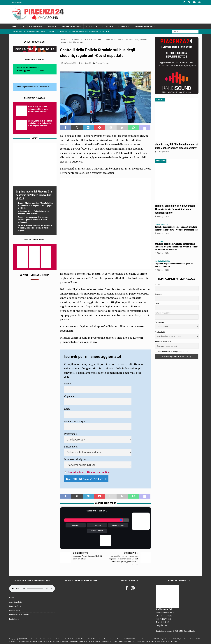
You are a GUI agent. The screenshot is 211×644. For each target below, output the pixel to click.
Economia (108, 26)
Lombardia (97, 525)
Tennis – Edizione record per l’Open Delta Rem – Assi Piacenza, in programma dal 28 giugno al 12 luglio (35, 206)
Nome (67, 383)
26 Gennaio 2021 (70, 63)
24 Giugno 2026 (163, 253)
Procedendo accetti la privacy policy (89, 472)
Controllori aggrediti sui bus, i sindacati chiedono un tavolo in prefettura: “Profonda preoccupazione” (177, 228)
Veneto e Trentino (97, 531)
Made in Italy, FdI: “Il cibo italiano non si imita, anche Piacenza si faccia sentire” (38, 109)
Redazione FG (86, 63)
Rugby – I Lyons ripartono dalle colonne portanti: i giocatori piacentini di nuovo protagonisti (33, 220)
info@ (166, 622)
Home (15, 26)
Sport (51, 26)
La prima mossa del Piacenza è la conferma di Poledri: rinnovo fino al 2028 (34, 195)
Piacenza (76, 525)
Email (67, 409)
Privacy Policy (160, 641)
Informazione (15, 610)
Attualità (92, 26)
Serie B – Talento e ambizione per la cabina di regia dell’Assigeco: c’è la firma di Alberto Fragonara (35, 228)
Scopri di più (162, 625)
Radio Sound (17, 2)
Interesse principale (75, 459)
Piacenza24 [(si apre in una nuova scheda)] (44, 87)
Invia (42, 71)
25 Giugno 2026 (163, 152)
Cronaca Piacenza (33, 26)
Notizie (75, 39)
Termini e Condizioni (173, 641)
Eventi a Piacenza (71, 26)
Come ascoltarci (15, 606)
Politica (123, 26)
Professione (70, 434)
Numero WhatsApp (74, 421)
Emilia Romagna (118, 525)
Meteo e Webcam (144, 26)
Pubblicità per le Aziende (19, 615)
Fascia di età (71, 447)
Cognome (69, 396)
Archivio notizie (16, 602)
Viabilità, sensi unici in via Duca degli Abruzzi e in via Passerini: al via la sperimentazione (40, 123)
